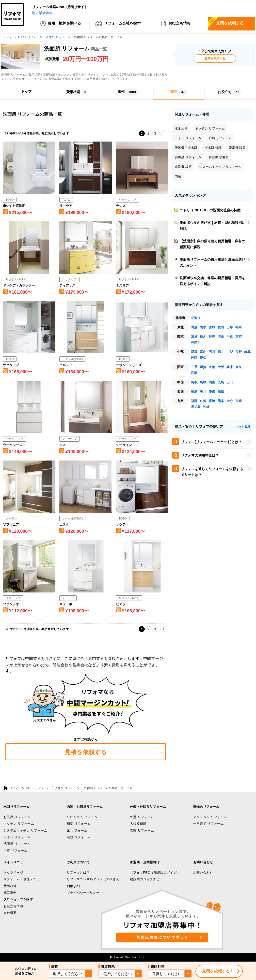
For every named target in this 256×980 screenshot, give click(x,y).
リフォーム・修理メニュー (23, 879)
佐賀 (203, 401)
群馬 (212, 337)
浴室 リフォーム (15, 851)
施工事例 (10, 893)
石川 (212, 352)
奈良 (239, 367)
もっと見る (243, 427)
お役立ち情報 (176, 25)
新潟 (194, 352)
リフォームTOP (20, 788)
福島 (239, 327)
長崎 (212, 401)
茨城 (194, 337)
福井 (221, 352)
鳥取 (194, 382)
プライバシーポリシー (83, 893)
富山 (203, 352)
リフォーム (42, 788)
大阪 (221, 367)
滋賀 (203, 367)
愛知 (203, 358)
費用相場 (10, 886)
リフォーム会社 (118, 25)
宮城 (212, 327)
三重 (194, 367)
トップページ (13, 873)
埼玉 (221, 337)
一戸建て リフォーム (208, 824)
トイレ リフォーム (17, 837)
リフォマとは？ (78, 873)
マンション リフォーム (210, 817)
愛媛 (212, 392)
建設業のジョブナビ (145, 879)
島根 (203, 382)
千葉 (230, 337)
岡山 (212, 382)
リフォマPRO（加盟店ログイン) (154, 873)
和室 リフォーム (79, 824)
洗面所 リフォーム (67, 788)
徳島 (194, 392)
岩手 (203, 327)
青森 (194, 327)
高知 (221, 392)
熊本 (221, 401)
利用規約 (73, 886)
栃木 (203, 337)
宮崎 (239, 401)
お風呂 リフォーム (17, 817)
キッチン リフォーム (19, 824)
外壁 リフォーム (142, 817)
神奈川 (196, 343)
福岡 (194, 401)
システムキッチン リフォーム (25, 831)
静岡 (194, 358)
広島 (221, 382)
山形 (230, 327)
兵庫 (230, 367)
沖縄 (206, 407)
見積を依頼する (226, 23)
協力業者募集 (42, 13)
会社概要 (10, 913)
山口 (230, 382)
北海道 (196, 318)
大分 (230, 401)
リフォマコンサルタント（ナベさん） (95, 879)
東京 (239, 337)
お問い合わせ (203, 873)
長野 (239, 352)
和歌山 (196, 373)
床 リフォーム (77, 831)
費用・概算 (61, 25)
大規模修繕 (138, 824)
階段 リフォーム (79, 837)
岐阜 (247, 352)
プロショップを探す (18, 900)
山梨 (230, 352)
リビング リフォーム (82, 817)
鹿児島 (196, 407)
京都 (212, 367)
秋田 (221, 327)
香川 (203, 392)
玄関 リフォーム (142, 831)
